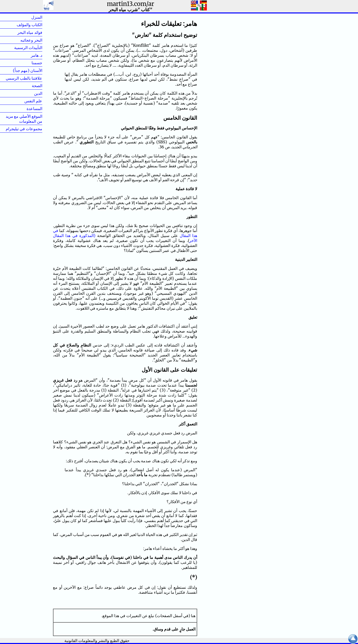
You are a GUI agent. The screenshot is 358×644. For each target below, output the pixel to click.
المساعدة (34, 109)
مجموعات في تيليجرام (24, 129)
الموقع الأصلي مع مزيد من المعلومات (24, 119)
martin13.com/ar (131, 4)
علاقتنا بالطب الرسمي (24, 78)
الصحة (29, 86)
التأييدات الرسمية (28, 48)
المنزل (29, 17)
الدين (30, 93)
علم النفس (33, 101)
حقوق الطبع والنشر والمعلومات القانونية (97, 641)
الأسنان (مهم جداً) (28, 70)
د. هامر (29, 55)
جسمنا (29, 63)
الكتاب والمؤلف (29, 25)
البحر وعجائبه (31, 40)
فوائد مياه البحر (30, 32)
